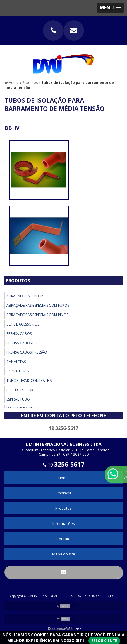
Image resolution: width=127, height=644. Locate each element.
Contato (63, 539)
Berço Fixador (20, 390)
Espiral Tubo (18, 399)
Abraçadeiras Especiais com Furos (38, 305)
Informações (64, 523)
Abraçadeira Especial (26, 296)
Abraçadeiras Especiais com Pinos (37, 315)
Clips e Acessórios (23, 324)
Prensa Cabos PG (22, 343)
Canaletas (16, 362)
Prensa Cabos (19, 334)
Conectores (18, 371)
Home (63, 478)
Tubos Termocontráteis (29, 381)
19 (63, 465)
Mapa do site (64, 554)
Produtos (18, 280)
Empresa (63, 493)
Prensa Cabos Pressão (27, 352)
